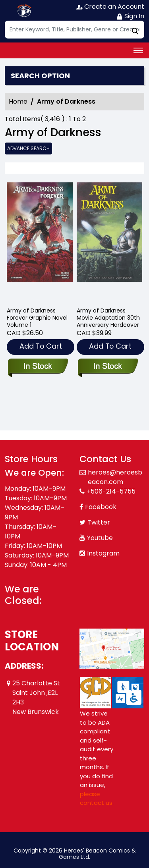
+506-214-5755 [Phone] (111, 491)
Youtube (100, 538)
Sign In (130, 16)
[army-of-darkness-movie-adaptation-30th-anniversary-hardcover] (110, 241)
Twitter (99, 522)
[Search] (74, 30)
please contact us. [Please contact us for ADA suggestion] (97, 799)
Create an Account (110, 7)
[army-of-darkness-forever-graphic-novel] (40, 241)
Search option (40, 76)
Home (18, 101)
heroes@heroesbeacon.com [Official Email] (115, 477)
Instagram (103, 553)
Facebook (101, 507)
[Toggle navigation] (138, 50)
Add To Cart (41, 346)
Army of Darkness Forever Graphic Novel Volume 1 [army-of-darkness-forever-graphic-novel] (37, 318)
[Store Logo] (25, 10)
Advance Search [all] (28, 148)
